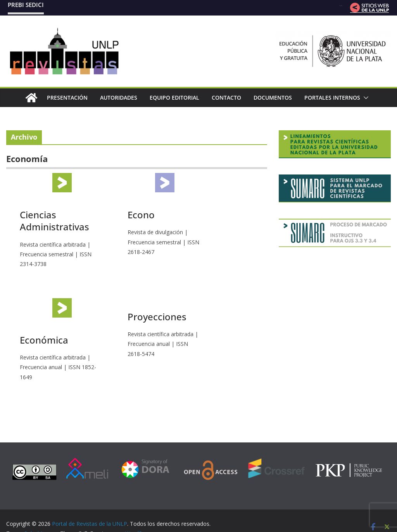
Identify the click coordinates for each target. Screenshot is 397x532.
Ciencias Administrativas (54, 221)
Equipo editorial (174, 98)
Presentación (67, 98)
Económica (44, 340)
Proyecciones (157, 317)
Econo (141, 215)
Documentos (273, 98)
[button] (364, 98)
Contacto (226, 98)
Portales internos (332, 98)
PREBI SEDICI (26, 5)
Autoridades (119, 98)
